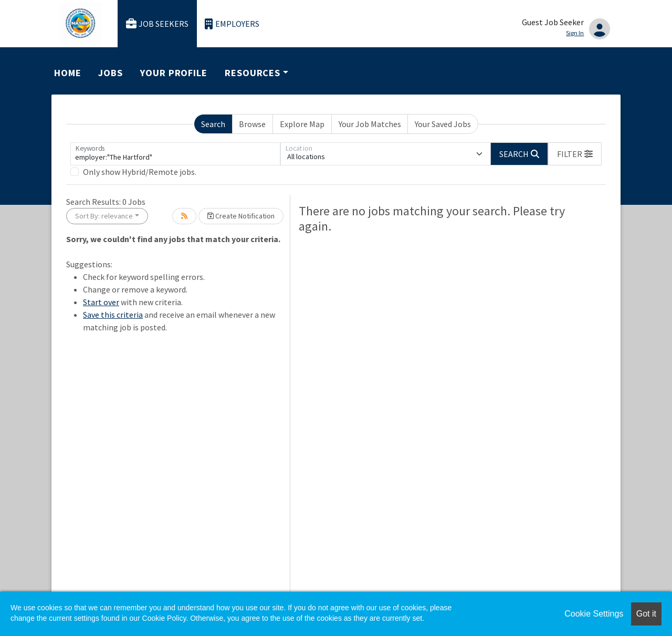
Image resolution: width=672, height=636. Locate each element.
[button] (575, 154)
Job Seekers (157, 24)
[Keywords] (175, 154)
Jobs (111, 73)
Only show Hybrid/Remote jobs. (140, 172)
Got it (646, 614)
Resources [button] (253, 73)
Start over (101, 302)
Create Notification (241, 216)
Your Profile (174, 73)
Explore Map (302, 124)
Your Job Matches (370, 124)
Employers (232, 24)
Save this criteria (113, 315)
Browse (252, 124)
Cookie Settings (594, 614)
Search (213, 124)
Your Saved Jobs (443, 124)
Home (68, 73)
